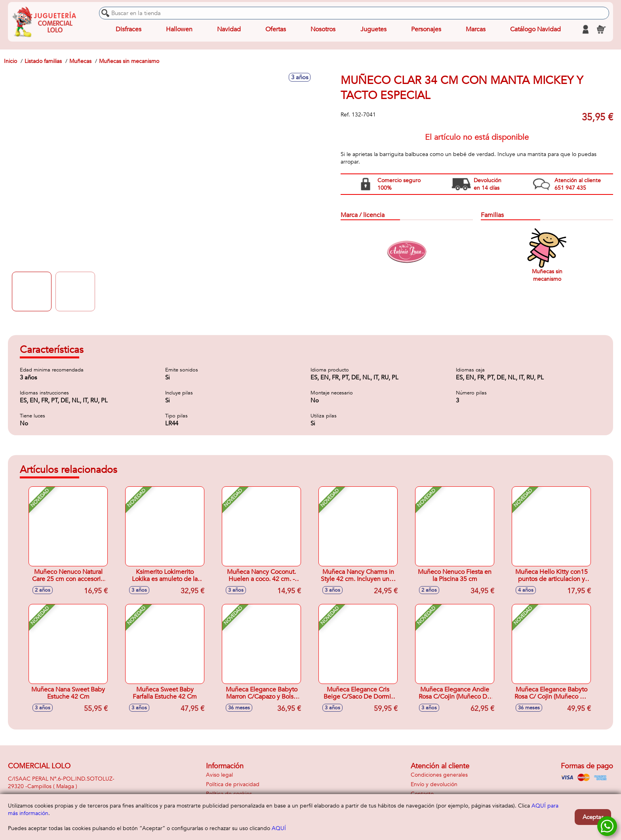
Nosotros (323, 29)
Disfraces (129, 29)
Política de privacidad (233, 784)
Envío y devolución (434, 784)
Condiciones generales (439, 775)
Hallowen (179, 29)
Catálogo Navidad (535, 29)
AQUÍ (279, 828)
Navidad (229, 29)
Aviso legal (219, 775)
